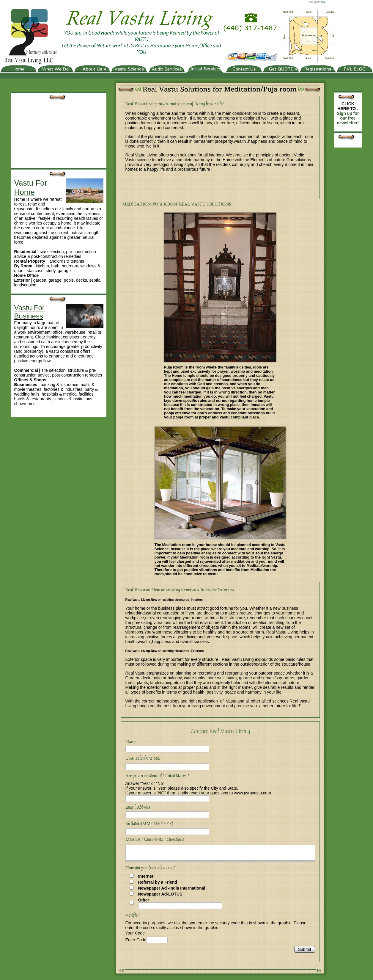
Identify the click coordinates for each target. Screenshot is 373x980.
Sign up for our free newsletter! (348, 118)
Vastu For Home (31, 188)
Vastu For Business (29, 312)
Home (311, 2)
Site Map (321, 2)
